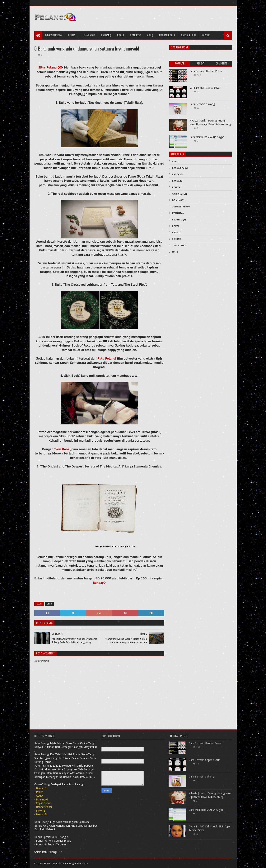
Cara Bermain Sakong (202, 104)
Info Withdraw (54, 35)
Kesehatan (178, 213)
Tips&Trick (179, 246)
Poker (121, 35)
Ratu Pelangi (107, 358)
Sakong (206, 35)
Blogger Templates (78, 864)
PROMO (176, 233)
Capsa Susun (188, 35)
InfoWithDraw (181, 207)
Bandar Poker (167, 35)
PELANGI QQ (179, 220)
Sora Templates (56, 864)
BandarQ (99, 583)
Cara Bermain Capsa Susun (205, 88)
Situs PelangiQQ (50, 67)
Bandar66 (89, 35)
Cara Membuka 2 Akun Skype (207, 137)
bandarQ (106, 35)
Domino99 (135, 35)
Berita (72, 35)
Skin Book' (62, 449)
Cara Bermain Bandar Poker (206, 71)
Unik (49, 604)
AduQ (150, 35)
